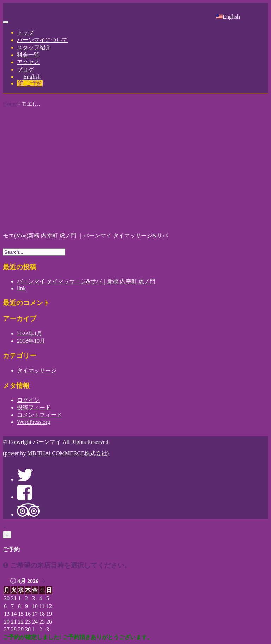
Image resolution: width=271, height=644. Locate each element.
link (21, 288)
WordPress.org (34, 422)
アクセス (28, 62)
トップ (25, 33)
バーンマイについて (42, 40)
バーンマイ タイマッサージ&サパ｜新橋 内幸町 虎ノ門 (86, 281)
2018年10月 (31, 341)
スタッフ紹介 (34, 47)
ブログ (25, 70)
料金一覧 (28, 55)
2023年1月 (30, 333)
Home (10, 104)
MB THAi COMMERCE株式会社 (67, 453)
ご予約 (30, 83)
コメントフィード (40, 415)
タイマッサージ (37, 370)
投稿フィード (34, 407)
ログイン (28, 400)
